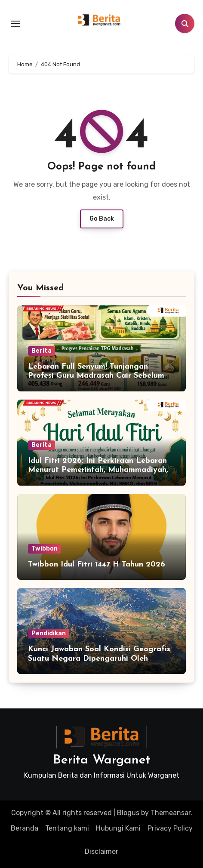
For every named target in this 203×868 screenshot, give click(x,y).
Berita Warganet (102, 760)
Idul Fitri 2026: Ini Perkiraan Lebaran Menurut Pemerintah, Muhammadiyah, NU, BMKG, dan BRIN (98, 470)
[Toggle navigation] (15, 24)
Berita (42, 351)
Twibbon (45, 549)
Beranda (25, 828)
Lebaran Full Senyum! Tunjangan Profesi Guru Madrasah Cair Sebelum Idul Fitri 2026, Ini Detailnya (96, 376)
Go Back (102, 219)
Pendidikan (49, 633)
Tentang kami (67, 828)
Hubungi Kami (118, 828)
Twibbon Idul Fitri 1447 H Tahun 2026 (97, 565)
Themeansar (171, 813)
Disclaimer (101, 851)
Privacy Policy (170, 828)
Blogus (128, 813)
